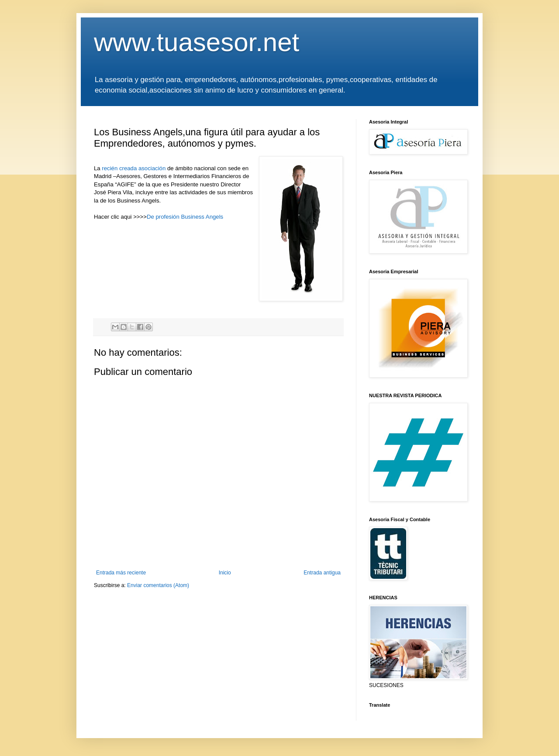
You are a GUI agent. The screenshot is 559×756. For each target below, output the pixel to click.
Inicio (225, 573)
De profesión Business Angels (185, 217)
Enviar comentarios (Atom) (158, 585)
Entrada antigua (322, 573)
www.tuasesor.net (197, 42)
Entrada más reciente (121, 573)
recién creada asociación (135, 168)
